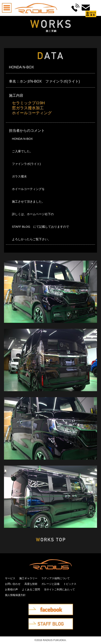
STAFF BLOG (37, 621)
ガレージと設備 (50, 584)
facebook (34, 607)
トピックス (70, 584)
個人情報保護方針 (15, 595)
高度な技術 (31, 584)
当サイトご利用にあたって (59, 589)
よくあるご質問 (31, 589)
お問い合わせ (13, 584)
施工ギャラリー (28, 578)
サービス (10, 578)
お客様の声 (11, 589)
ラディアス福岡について (56, 578)
